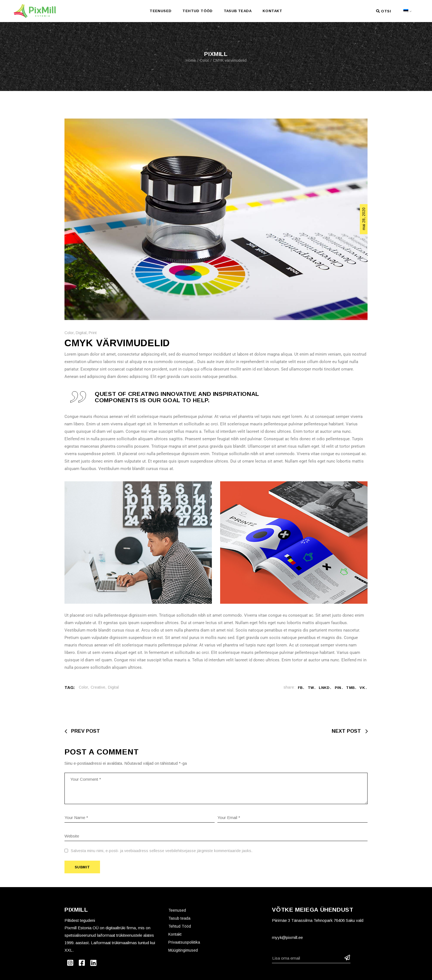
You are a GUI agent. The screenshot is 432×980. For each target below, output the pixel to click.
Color (204, 60)
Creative (98, 687)
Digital (81, 333)
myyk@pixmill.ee (287, 937)
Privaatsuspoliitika (184, 942)
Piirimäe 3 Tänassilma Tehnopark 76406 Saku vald (318, 920)
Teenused (177, 910)
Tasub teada (179, 918)
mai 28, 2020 (364, 219)
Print (93, 333)
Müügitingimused (183, 950)
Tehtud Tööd (180, 926)
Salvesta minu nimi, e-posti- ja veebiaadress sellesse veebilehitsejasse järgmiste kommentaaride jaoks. (162, 851)
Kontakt (175, 934)
